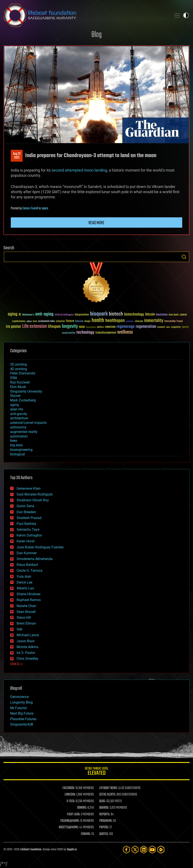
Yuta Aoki (24, 577)
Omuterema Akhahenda (35, 559)
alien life (17, 409)
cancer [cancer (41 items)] (183, 315)
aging (14, 405)
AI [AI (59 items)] (20, 315)
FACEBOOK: (69, 788)
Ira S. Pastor (26, 653)
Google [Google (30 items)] (87, 321)
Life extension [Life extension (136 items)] (34, 327)
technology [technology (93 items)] (85, 333)
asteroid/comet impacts (28, 423)
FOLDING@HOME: (70, 821)
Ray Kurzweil (20, 382)
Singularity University (26, 391)
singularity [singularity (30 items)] (176, 327)
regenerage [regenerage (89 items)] (126, 327)
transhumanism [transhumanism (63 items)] (106, 333)
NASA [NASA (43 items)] (82, 327)
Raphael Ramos (29, 600)
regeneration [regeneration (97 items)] (146, 327)
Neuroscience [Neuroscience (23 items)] (91, 327)
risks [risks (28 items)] (168, 327)
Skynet (15, 396)
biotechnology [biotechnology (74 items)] (134, 315)
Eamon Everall (30, 208)
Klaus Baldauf (27, 565)
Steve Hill (24, 618)
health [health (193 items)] (98, 321)
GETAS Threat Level (96, 772)
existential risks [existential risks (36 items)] (46, 321)
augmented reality (24, 432)
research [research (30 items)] (161, 327)
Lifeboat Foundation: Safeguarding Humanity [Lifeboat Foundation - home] (86, 15)
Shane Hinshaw (29, 594)
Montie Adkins (27, 647)
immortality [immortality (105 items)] (154, 321)
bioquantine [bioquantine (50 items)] (82, 315)
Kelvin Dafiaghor (29, 535)
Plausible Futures (23, 719)
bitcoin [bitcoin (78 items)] (150, 315)
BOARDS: (104, 808)
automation (19, 436)
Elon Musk (18, 387)
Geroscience (19, 697)
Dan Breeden (26, 512)
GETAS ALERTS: (108, 795)
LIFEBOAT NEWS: (108, 788)
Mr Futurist (18, 708)
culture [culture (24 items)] (29, 321)
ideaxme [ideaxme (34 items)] (139, 322)
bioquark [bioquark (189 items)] (99, 314)
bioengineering (21, 450)
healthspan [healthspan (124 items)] (115, 321)
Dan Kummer (27, 553)
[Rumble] (161, 850)
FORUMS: (86, 834)
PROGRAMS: (106, 821)
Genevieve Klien (29, 488)
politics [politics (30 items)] (100, 327)
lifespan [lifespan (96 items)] (54, 327)
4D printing (19, 369)
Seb (19, 629)
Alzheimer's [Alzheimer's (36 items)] (28, 315)
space (45, 208)
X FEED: (71, 801)
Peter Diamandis (23, 373)
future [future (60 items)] (70, 321)
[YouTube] (152, 850)
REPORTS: (105, 814)
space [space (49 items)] (185, 327)
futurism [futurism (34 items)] (79, 322)
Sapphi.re (72, 850)
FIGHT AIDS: (74, 814)
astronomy (18, 427)
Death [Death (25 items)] (35, 321)
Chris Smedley (27, 659)
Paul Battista (26, 524)
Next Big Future (22, 713)
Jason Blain (26, 641)
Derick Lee (24, 582)
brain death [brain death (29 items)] (174, 315)
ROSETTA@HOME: (69, 827)
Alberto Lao (25, 588)
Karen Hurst (26, 541)
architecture (19, 418)
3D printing (19, 364)
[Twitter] (135, 850)
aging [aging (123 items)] (13, 314)
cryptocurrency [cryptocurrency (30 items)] (19, 321)
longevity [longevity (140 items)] (70, 327)
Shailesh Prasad (29, 518)
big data (16, 445)
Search (184, 257)
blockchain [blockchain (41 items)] (162, 315)
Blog (96, 35)
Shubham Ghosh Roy (33, 500)
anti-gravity (19, 414)
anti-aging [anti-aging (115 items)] (44, 314)
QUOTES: (104, 834)
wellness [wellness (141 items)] (125, 332)
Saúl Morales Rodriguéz (35, 494)
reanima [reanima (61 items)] (110, 327)
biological (18, 454)
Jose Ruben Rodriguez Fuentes (40, 547)
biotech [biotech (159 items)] (116, 314)
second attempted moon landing (79, 170)
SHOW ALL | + (17, 664)
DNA (14, 378)
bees (14, 441)
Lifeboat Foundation (31, 850)
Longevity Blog (21, 702)
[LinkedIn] (144, 850)
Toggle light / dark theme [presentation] (186, 15)
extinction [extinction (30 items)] (60, 321)
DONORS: (82, 808)
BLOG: (102, 801)
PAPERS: (104, 827)
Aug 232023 (17, 156)
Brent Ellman (26, 623)
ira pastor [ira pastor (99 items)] (13, 327)
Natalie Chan (26, 606)
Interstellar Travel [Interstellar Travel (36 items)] (174, 321)
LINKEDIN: (70, 795)
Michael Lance (28, 635)
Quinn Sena (25, 506)
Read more (96, 223)
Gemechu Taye (28, 529)
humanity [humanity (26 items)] (130, 322)
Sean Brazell (26, 612)
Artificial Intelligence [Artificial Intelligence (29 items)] (64, 315)
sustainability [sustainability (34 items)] (69, 333)
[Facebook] (126, 850)
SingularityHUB (22, 724)
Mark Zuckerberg (23, 400)
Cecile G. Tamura (30, 571)
